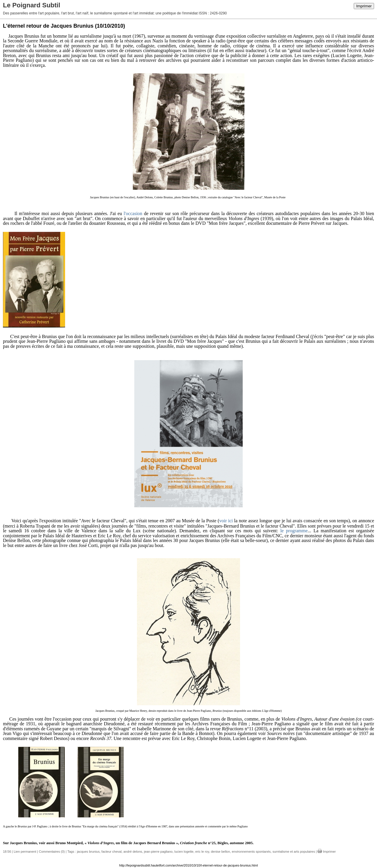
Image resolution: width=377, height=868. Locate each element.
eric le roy (202, 852)
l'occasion (133, 213)
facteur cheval (111, 852)
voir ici (226, 521)
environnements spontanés (251, 852)
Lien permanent (25, 852)
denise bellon (220, 852)
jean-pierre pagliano (158, 852)
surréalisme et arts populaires (294, 852)
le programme (294, 531)
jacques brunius (88, 852)
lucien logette (184, 852)
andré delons (133, 852)
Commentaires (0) (52, 852)
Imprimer (364, 6)
